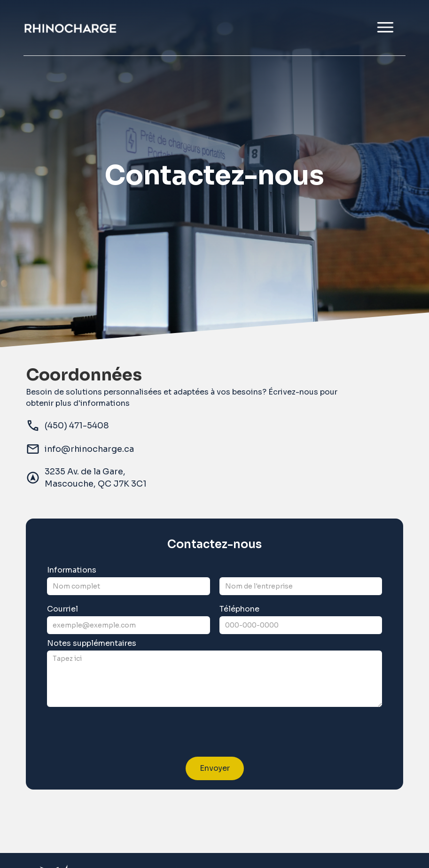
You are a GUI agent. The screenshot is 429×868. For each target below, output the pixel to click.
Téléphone (239, 609)
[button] (385, 28)
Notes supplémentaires (92, 643)
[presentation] (118, 735)
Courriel (62, 609)
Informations (72, 570)
